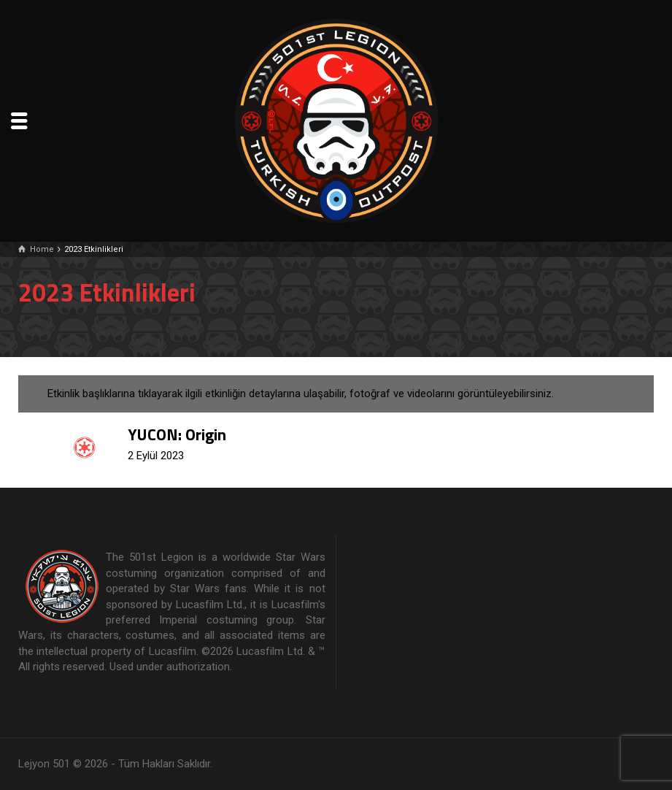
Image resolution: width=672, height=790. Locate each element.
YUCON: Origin (177, 434)
